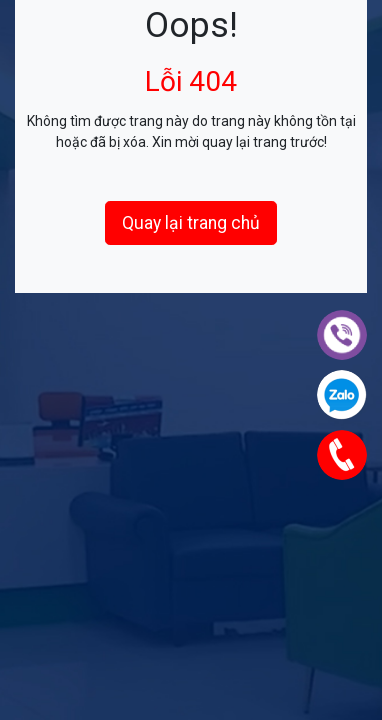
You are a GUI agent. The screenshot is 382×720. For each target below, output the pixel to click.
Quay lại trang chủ (191, 223)
